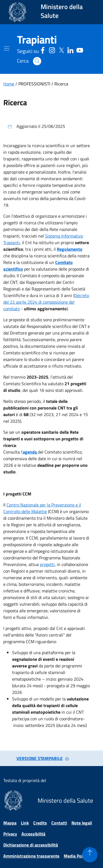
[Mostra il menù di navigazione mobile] (7, 48)
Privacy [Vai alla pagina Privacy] (10, 834)
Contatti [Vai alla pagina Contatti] (59, 823)
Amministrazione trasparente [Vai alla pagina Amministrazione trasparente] (31, 856)
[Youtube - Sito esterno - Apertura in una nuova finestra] (80, 49)
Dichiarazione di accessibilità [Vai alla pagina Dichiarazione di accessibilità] (31, 845)
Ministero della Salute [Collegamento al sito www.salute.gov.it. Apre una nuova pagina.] (62, 11)
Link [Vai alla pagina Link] (25, 823)
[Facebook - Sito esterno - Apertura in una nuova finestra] (43, 49)
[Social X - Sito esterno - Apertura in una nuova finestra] (61, 49)
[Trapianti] (37, 40)
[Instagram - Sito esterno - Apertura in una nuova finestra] (52, 49)
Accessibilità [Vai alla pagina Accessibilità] (33, 834)
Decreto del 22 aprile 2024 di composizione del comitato (46, 302)
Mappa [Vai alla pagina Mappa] (10, 823)
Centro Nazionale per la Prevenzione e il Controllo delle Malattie (42, 508)
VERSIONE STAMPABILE (43, 758)
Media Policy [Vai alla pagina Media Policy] (76, 856)
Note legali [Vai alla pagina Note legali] (82, 823)
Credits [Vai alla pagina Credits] (40, 823)
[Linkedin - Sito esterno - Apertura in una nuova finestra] (70, 49)
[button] (37, 61)
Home (9, 84)
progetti (47, 564)
